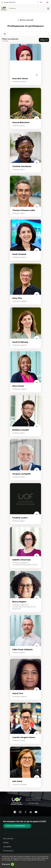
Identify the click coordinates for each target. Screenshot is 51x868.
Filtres (44, 40)
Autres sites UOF (9, 2)
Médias (6, 843)
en (40, 2)
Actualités (7, 847)
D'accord (6, 864)
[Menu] (48, 9)
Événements (8, 851)
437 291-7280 (34, 803)
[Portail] (48, 2)
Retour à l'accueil (25, 20)
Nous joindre (8, 839)
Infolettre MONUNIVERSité (17, 826)
